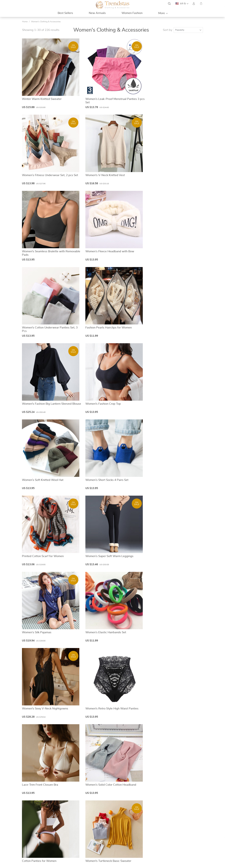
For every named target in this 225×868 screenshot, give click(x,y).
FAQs (133, 834)
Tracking (134, 848)
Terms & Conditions (93, 845)
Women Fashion (132, 13)
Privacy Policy (90, 841)
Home (25, 22)
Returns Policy (137, 845)
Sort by (168, 30)
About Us (88, 834)
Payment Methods (138, 838)
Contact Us (89, 838)
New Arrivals (97, 13)
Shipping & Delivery (139, 841)
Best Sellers (65, 13)
